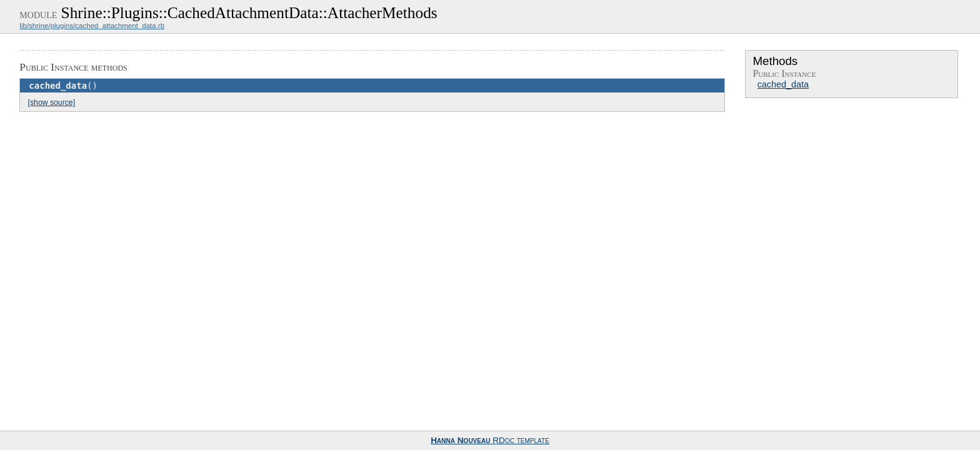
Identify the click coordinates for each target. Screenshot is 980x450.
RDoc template (490, 440)
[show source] (52, 102)
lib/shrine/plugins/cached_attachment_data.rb (92, 26)
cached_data (783, 84)
